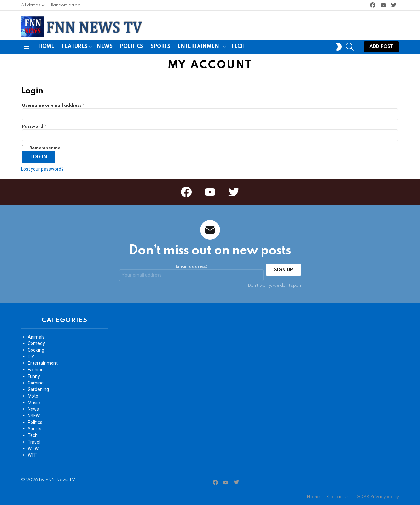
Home (46, 47)
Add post (381, 48)
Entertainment (199, 48)
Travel (34, 442)
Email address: (192, 273)
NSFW (34, 416)
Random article (65, 5)
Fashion (36, 370)
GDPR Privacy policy (378, 497)
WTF (32, 455)
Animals (36, 337)
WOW (33, 449)
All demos (31, 7)
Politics (131, 47)
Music (34, 403)
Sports (160, 47)
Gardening (38, 389)
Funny (34, 376)
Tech (238, 47)
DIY (31, 357)
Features (74, 48)
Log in (39, 157)
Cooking (36, 350)
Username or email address (53, 106)
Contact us (338, 497)
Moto (33, 396)
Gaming (36, 383)
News (105, 47)
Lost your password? (42, 169)
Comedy (36, 343)
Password (34, 127)
